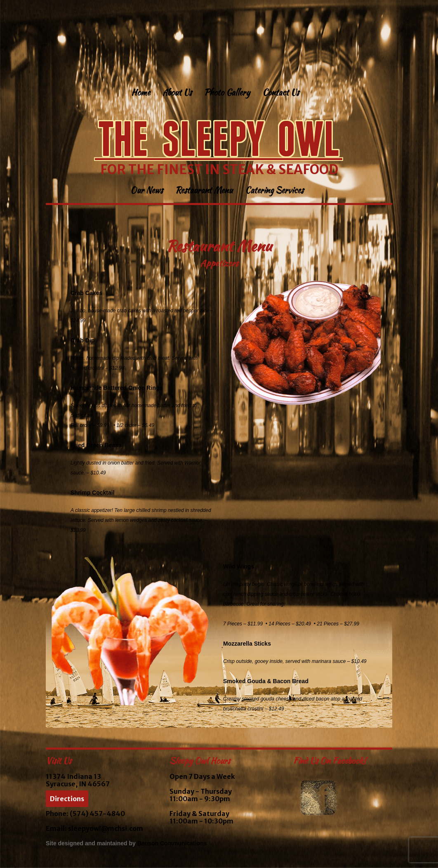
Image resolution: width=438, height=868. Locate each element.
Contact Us (281, 93)
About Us (177, 93)
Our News (147, 191)
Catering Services (274, 191)
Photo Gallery (227, 93)
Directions (67, 799)
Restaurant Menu (204, 191)
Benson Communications (172, 843)
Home (141, 93)
